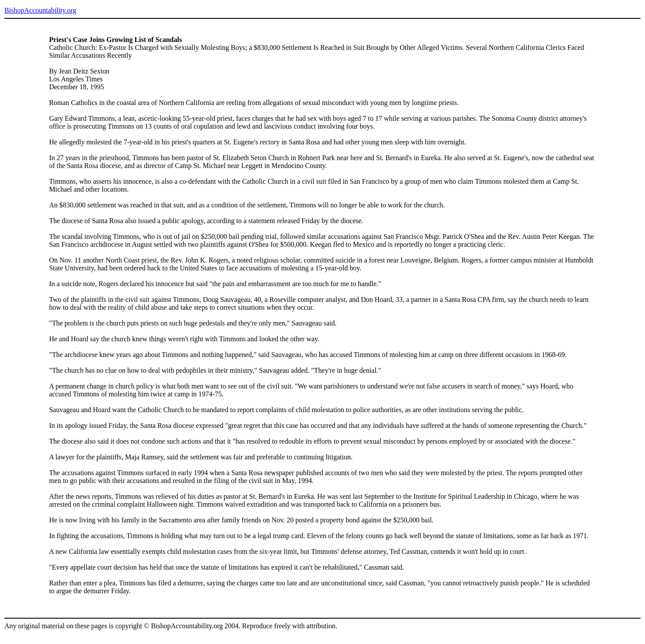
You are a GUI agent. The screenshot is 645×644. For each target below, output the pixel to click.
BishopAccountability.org (40, 10)
